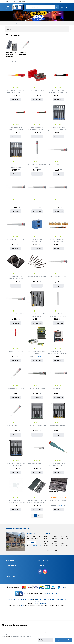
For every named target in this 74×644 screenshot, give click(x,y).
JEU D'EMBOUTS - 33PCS (37, 90)
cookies (4, 632)
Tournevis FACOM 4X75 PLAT (16, 314)
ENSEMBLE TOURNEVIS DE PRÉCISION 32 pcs (58, 240)
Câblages (9, 576)
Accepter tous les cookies (63, 640)
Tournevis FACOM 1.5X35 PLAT (58, 165)
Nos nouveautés (10, 592)
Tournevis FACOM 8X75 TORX (58, 202)
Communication (10, 578)
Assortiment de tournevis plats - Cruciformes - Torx (37, 315)
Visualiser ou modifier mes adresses (47, 575)
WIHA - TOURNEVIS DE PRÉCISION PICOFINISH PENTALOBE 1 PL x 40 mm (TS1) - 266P (16, 129)
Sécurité (8, 569)
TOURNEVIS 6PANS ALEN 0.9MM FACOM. (37, 166)
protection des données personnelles (21, 611)
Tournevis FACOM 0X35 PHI (37, 388)
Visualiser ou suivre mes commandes (48, 573)
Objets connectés (11, 571)
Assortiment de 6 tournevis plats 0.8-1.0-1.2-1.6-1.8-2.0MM (37, 427)
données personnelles (64, 634)
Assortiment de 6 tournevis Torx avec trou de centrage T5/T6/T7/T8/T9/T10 (16, 464)
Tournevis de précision (24, 54)
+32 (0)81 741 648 (36, 546)
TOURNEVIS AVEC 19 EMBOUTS (58, 500)
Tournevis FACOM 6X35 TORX (16, 426)
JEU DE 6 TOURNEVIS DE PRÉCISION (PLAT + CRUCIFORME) (58, 352)
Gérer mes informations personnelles (48, 577)
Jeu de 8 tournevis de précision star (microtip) (37, 278)
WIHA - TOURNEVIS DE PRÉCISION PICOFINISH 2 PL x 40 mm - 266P (37, 129)
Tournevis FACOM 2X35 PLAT (58, 277)
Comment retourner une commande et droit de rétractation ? (50, 570)
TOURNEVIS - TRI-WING (16, 351)
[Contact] (9, 2)
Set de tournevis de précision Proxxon (37, 352)
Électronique (9, 564)
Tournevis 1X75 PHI (58, 388)
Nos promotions (10, 590)
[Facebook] (40, 589)
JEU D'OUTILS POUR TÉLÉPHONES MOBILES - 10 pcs (16, 278)
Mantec (8, 23)
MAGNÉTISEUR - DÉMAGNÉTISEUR (37, 240)
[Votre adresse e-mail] (37, 605)
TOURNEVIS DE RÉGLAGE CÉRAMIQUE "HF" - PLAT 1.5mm (58, 464)
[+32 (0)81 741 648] (20, 2)
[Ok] (66, 605)
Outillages (23, 23)
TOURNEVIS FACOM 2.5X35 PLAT (37, 463)
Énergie (8, 566)
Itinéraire (32, 542)
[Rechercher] (57, 7)
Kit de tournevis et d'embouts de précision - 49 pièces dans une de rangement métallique (37, 502)
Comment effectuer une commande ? (48, 564)
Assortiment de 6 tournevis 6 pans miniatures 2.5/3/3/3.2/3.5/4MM (16, 166)
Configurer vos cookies (46, 640)
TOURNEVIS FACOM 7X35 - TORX (37, 202)
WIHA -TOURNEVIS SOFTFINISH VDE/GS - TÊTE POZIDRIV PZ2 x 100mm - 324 (16, 91)
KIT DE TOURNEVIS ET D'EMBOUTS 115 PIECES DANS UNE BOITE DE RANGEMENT (16, 502)
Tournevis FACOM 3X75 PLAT (16, 388)
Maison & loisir (10, 580)
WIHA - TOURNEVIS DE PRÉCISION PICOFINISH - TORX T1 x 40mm (58, 91)
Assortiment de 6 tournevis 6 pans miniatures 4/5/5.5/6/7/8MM (58, 129)
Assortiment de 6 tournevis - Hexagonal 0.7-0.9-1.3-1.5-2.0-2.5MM (58, 427)
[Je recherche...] (42, 7)
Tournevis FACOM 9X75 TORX (16, 239)
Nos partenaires (10, 597)
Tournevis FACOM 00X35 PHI (16, 202)
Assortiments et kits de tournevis (11, 54)
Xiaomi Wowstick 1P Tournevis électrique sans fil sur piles (58, 315)
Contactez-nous (10, 594)
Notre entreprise (10, 587)
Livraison (40, 566)
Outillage (15, 23)
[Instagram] (45, 589)
